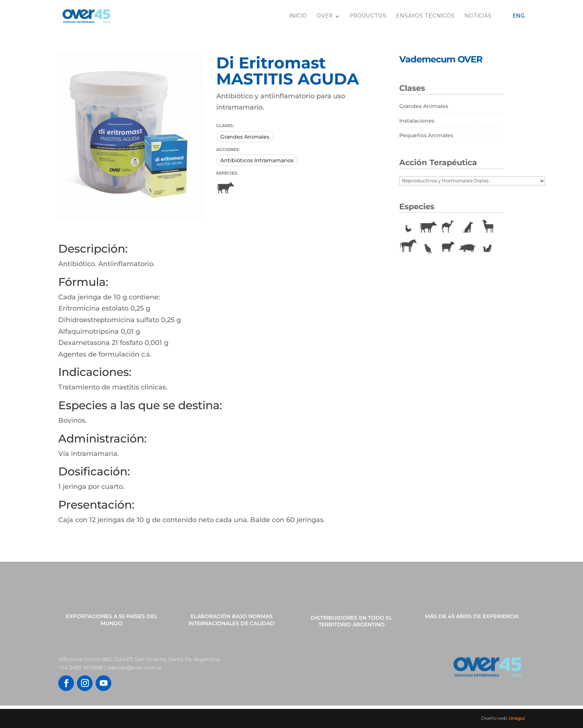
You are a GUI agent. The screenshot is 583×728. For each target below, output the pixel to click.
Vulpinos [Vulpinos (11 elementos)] (487, 247)
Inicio (298, 16)
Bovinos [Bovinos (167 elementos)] (428, 227)
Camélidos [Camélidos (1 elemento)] (448, 227)
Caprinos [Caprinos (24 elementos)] (487, 227)
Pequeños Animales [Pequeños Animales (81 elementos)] (426, 135)
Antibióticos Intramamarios (257, 160)
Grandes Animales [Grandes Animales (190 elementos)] (424, 106)
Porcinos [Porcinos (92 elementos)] (468, 247)
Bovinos (225, 188)
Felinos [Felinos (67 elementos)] (428, 247)
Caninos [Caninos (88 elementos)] (468, 227)
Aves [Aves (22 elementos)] (408, 227)
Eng (519, 16)
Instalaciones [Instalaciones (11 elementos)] (417, 121)
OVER (325, 16)
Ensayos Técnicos (426, 16)
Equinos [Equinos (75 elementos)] (408, 247)
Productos (368, 16)
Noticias (478, 16)
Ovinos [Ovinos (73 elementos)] (448, 247)
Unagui (517, 718)
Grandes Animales (245, 137)
